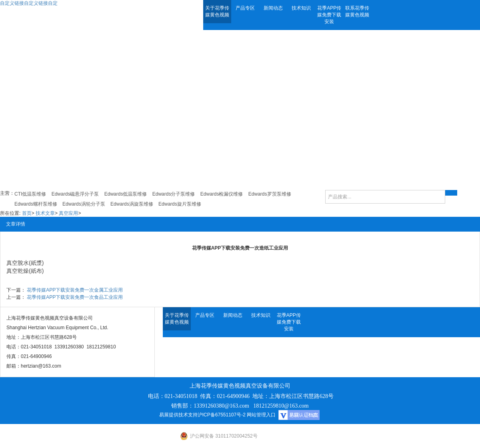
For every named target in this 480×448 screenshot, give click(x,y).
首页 (27, 213)
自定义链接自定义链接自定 (29, 3)
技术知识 (301, 8)
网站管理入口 (261, 415)
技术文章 (45, 213)
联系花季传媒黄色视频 (357, 11)
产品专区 (245, 8)
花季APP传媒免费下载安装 (329, 15)
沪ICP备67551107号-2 (222, 415)
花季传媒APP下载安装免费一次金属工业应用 (75, 290)
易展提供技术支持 (178, 415)
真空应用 (68, 213)
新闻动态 (273, 8)
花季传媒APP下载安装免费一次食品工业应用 (75, 297)
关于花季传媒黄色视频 (217, 11)
